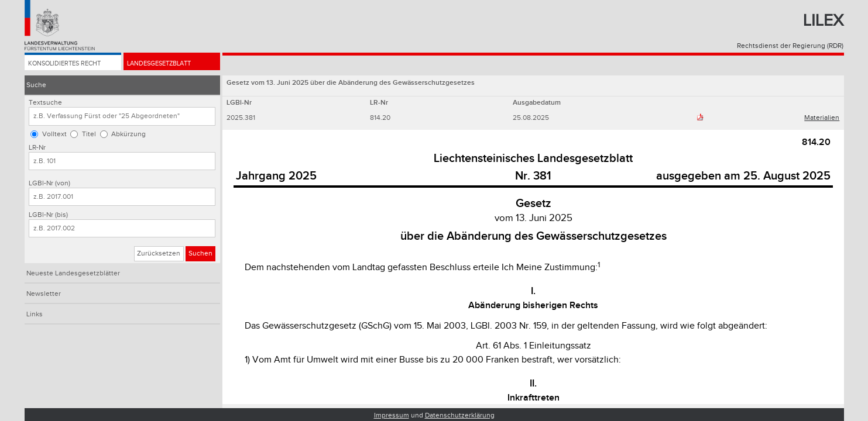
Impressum (392, 415)
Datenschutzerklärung (460, 415)
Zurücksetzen (159, 253)
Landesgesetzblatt (164, 65)
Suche (36, 85)
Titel (89, 134)
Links (35, 314)
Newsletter (44, 294)
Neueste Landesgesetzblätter (73, 273)
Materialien (822, 118)
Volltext (54, 134)
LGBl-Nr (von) (49, 183)
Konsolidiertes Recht (68, 65)
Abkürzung (128, 134)
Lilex (823, 21)
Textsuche (45, 103)
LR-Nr (37, 148)
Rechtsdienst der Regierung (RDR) (790, 46)
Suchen (200, 253)
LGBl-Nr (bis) (48, 215)
